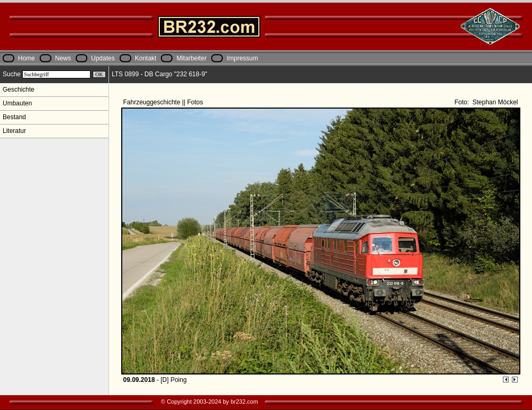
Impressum (242, 58)
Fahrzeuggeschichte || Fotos (164, 102)
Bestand (14, 117)
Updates (103, 58)
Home (26, 58)
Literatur (14, 131)
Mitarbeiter (191, 58)
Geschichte (19, 90)
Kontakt (146, 58)
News (63, 58)
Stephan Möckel (494, 102)
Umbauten (17, 103)
